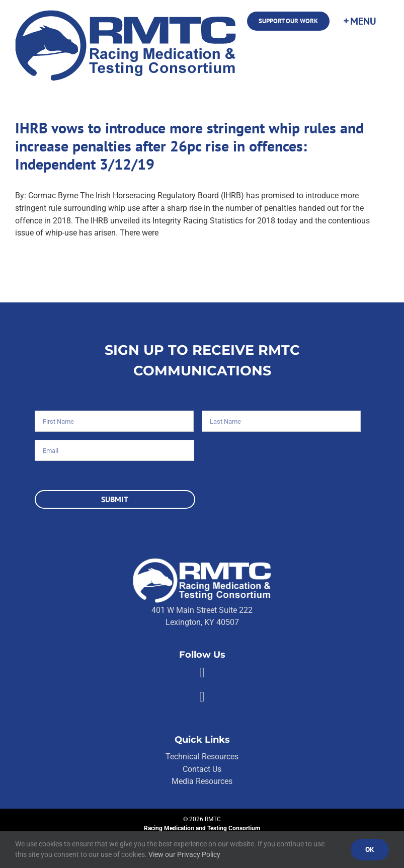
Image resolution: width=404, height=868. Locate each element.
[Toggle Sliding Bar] (359, 21)
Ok (370, 849)
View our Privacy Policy (184, 854)
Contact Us (202, 769)
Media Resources (202, 781)
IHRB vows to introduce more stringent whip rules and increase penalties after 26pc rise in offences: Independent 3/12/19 (189, 146)
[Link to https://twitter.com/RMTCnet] (202, 697)
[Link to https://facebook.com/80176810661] (202, 673)
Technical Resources (202, 757)
